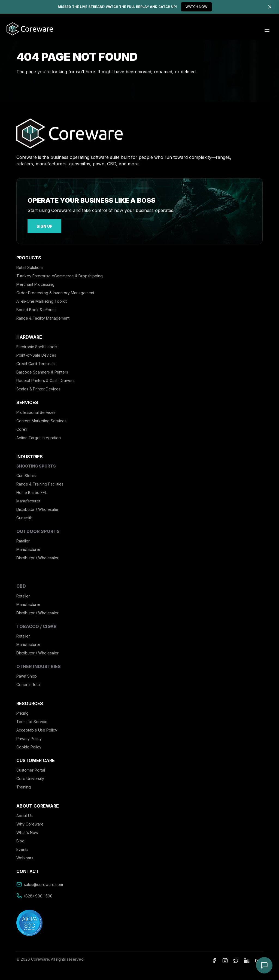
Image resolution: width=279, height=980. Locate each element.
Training (24, 785)
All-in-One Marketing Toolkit (42, 300)
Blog (20, 839)
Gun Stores (26, 474)
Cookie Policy (29, 745)
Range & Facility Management (43, 316)
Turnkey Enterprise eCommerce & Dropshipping (60, 274)
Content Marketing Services (41, 419)
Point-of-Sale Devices (36, 354)
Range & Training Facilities (40, 482)
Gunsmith (24, 516)
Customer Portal (31, 768)
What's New (27, 831)
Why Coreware (30, 822)
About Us (25, 814)
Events (22, 848)
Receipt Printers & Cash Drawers (46, 379)
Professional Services (36, 410)
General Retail (29, 683)
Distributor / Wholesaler (37, 507)
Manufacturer (28, 499)
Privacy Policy (29, 737)
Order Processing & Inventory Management (55, 291)
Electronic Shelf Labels (37, 345)
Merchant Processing (35, 283)
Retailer (23, 594)
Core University (30, 777)
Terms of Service (32, 720)
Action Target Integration (39, 436)
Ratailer (23, 539)
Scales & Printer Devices (38, 387)
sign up (41, 225)
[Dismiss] (270, 7)
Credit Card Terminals (36, 362)
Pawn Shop (27, 674)
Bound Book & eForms (36, 308)
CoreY (22, 427)
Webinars (25, 856)
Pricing (22, 712)
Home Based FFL (32, 491)
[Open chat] (264, 965)
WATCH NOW (196, 7)
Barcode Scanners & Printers (42, 370)
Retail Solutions (30, 266)
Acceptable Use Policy (37, 728)
